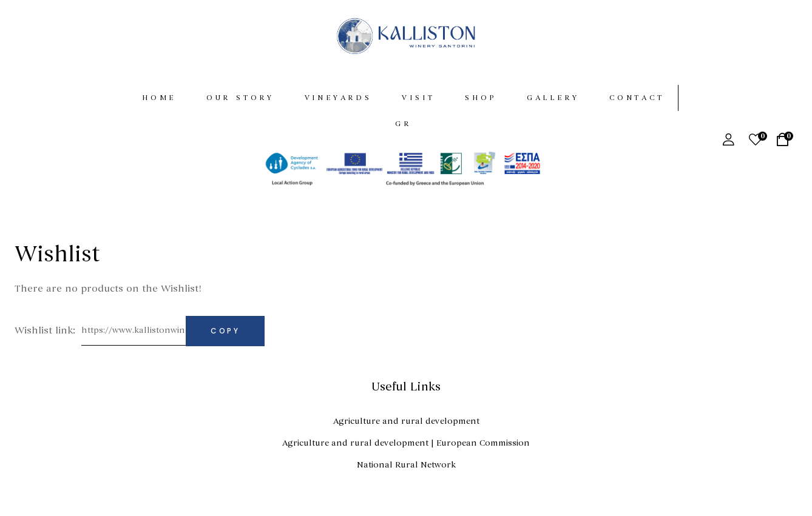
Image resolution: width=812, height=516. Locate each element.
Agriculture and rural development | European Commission (406, 448)
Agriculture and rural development (406, 427)
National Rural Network (406, 470)
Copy (225, 336)
